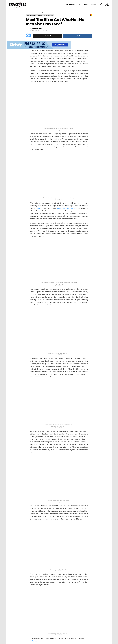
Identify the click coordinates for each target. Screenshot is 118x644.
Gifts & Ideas (84, 4)
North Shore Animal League (66, 208)
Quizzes (94, 4)
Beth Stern (40, 208)
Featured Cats (71, 4)
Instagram (34, 641)
